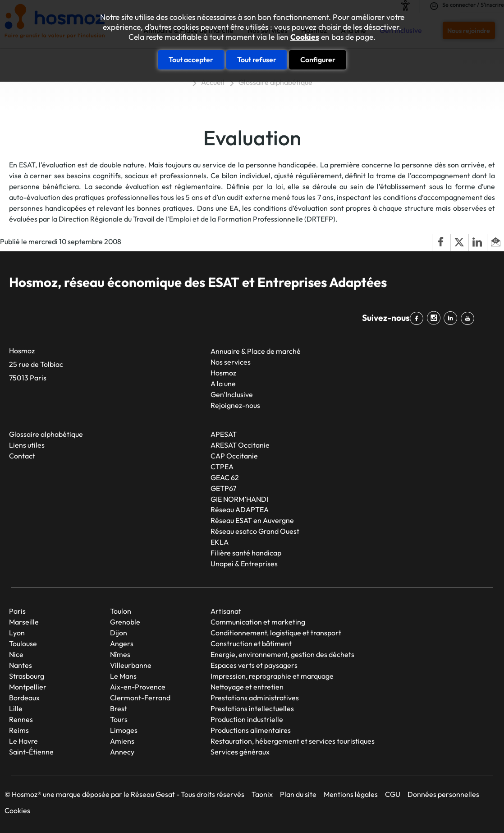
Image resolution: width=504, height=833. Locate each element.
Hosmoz (223, 373)
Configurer (318, 60)
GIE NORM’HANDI (239, 499)
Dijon (119, 633)
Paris (17, 611)
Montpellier (28, 687)
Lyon (17, 633)
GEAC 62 (225, 477)
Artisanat (226, 611)
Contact (22, 456)
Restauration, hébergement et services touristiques (293, 741)
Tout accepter (191, 60)
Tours (119, 719)
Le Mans (123, 676)
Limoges (124, 730)
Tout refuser (257, 60)
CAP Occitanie (234, 456)
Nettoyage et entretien (247, 687)
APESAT (224, 434)
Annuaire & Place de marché (256, 351)
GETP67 (223, 488)
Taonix (262, 794)
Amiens (122, 741)
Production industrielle (247, 719)
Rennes (21, 719)
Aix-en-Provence (138, 687)
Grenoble (125, 622)
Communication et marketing (258, 622)
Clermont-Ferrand (140, 698)
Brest (119, 708)
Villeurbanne (131, 665)
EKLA (220, 542)
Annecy (122, 752)
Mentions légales (351, 794)
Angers (122, 643)
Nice (16, 654)
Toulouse (23, 643)
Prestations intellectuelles (252, 708)
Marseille (24, 622)
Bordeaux (24, 698)
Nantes (21, 665)
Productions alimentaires (251, 730)
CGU (393, 794)
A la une (223, 384)
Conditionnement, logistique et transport (276, 633)
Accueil (213, 82)
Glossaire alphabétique (275, 82)
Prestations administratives (255, 698)
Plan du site (298, 794)
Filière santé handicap (246, 553)
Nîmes (120, 654)
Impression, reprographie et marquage (272, 676)
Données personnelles (443, 794)
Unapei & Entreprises (244, 564)
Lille (16, 708)
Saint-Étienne (31, 752)
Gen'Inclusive (232, 394)
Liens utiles (27, 445)
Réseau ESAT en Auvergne (252, 520)
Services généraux (240, 752)
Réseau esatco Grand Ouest (255, 531)
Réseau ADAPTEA (240, 509)
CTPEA (222, 467)
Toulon (121, 611)
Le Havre (23, 741)
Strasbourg (27, 676)
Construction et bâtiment (251, 643)
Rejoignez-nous (235, 405)
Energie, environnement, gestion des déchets (282, 654)
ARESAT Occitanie (240, 445)
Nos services (231, 362)
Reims (19, 730)
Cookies (305, 37)
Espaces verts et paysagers (254, 665)
